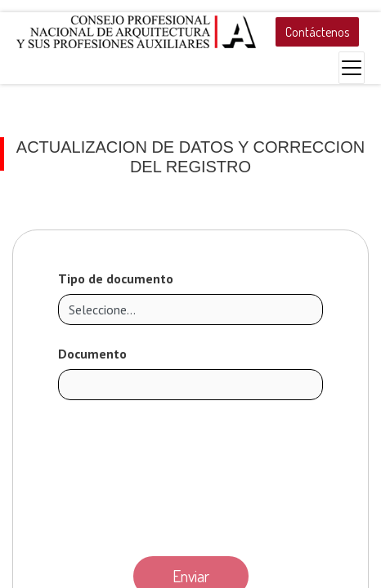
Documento (92, 354)
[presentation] (190, 474)
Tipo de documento (116, 278)
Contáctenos (317, 32)
